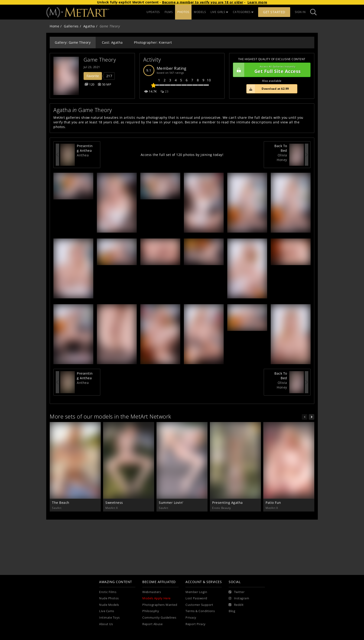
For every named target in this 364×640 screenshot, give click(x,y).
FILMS (169, 12)
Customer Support (199, 605)
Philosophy (151, 611)
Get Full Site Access (271, 70)
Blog (232, 611)
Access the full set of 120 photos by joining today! (182, 155)
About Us (106, 624)
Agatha (89, 26)
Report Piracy (196, 624)
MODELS (200, 12)
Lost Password (196, 598)
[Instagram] (239, 598)
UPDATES (153, 12)
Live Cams (107, 611)
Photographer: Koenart (153, 42)
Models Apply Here (156, 598)
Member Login (196, 592)
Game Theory (100, 60)
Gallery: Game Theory (73, 42)
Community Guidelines (159, 618)
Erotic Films (108, 592)
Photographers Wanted (160, 605)
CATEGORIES (243, 12)
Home (54, 26)
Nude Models (109, 605)
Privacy (191, 618)
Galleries (71, 26)
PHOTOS (183, 12)
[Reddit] (236, 605)
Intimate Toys (109, 618)
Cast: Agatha (112, 42)
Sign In (300, 12)
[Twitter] (237, 592)
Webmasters (152, 592)
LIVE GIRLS (219, 12)
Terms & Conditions (200, 611)
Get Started (274, 12)
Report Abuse (152, 624)
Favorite (93, 76)
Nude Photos (109, 598)
